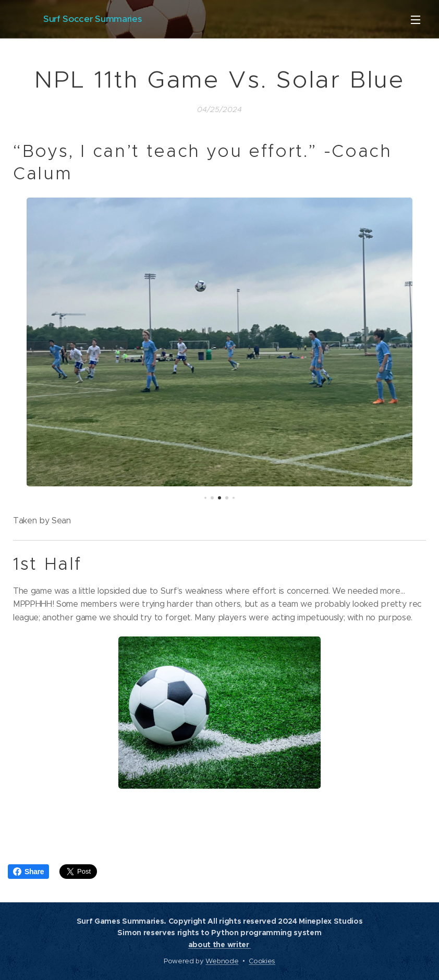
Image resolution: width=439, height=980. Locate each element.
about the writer (220, 945)
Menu (416, 20)
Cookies (262, 961)
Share (28, 872)
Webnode (222, 961)
